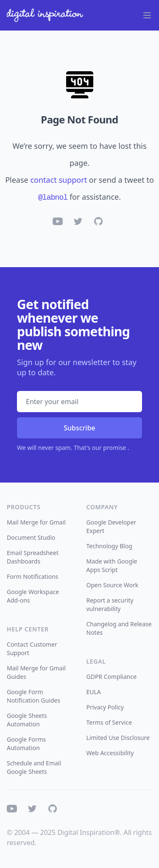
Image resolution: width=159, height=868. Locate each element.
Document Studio (31, 537)
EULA (94, 692)
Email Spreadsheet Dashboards (33, 557)
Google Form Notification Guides (33, 696)
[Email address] (79, 402)
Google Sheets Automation (27, 720)
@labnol (53, 198)
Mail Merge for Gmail (36, 522)
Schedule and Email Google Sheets (34, 767)
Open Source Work (113, 585)
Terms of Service (109, 722)
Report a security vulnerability (110, 604)
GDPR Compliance (112, 677)
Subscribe (79, 428)
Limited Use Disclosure (118, 738)
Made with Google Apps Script (112, 565)
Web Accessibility (110, 753)
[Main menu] (147, 15)
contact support (59, 180)
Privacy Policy (105, 707)
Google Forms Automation (26, 744)
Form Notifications (33, 576)
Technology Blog (109, 546)
